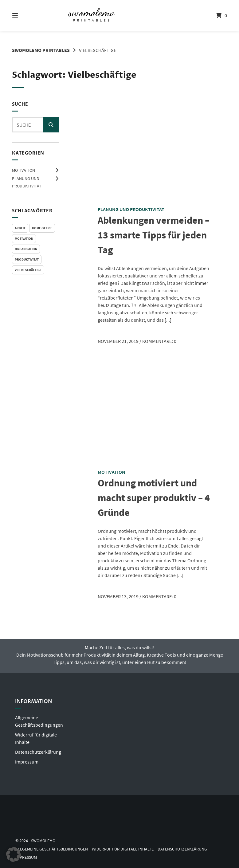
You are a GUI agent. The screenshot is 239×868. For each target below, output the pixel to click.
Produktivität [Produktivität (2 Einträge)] (27, 259)
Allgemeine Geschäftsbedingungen (52, 849)
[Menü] (26, 16)
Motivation (24, 170)
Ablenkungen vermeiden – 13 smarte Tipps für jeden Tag (154, 235)
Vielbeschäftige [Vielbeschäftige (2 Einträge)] (28, 270)
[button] (14, 854)
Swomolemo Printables (41, 50)
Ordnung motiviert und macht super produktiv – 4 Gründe (154, 498)
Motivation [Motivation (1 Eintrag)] (24, 238)
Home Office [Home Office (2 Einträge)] (42, 228)
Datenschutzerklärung (38, 752)
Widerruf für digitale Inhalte (123, 849)
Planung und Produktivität (131, 209)
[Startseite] (119, 16)
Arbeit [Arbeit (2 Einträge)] (20, 228)
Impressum (27, 762)
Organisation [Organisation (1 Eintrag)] (26, 249)
